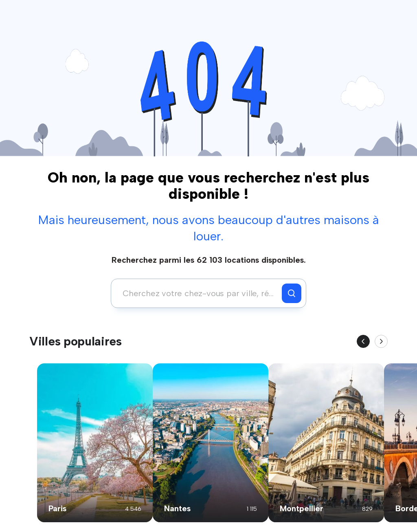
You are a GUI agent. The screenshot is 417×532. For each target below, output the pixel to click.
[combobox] (199, 293)
